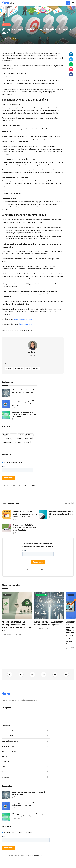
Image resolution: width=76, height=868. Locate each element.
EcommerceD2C (18, 438)
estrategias (28, 438)
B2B (7, 435)
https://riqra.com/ (26, 324)
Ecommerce (6, 25)
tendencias (36, 368)
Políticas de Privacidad (29, 485)
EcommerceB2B (19, 368)
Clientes (13, 435)
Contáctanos (69, 3)
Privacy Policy (45, 570)
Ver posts (33, 355)
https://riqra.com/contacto (23, 319)
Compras (21, 435)
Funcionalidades (7, 442)
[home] (8, 3)
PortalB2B (26, 442)
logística (18, 442)
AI (3, 435)
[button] (73, 3)
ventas (28, 368)
